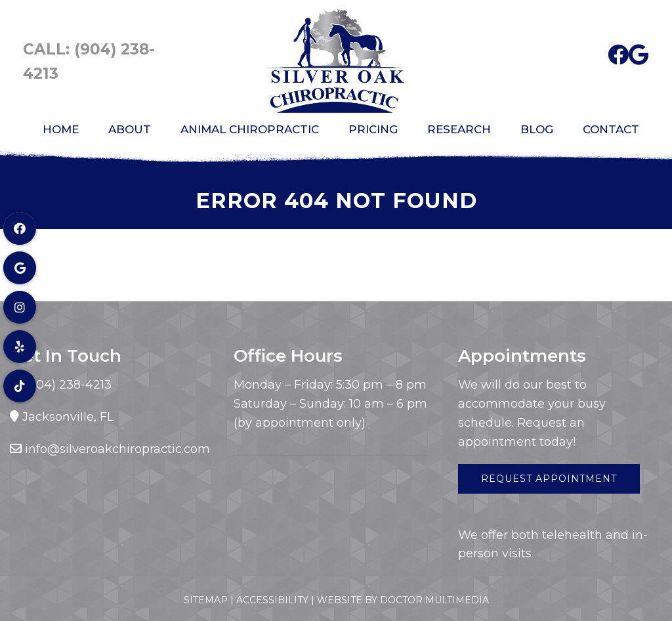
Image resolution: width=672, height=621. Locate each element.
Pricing (373, 129)
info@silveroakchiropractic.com (117, 449)
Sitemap (206, 600)
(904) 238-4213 (67, 385)
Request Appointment (549, 479)
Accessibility (272, 600)
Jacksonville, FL (68, 417)
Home (61, 129)
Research (459, 129)
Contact (611, 129)
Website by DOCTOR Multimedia (403, 600)
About (130, 129)
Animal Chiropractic (250, 129)
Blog (537, 129)
